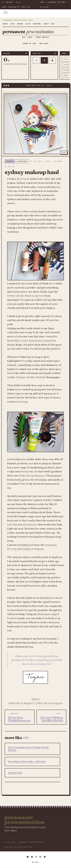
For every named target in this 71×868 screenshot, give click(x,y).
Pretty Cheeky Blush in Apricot (25, 296)
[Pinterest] (32, 857)
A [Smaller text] (36, 60)
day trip (21, 179)
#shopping (22, 161)
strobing (22, 402)
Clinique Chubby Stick (29, 377)
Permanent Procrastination (24, 820)
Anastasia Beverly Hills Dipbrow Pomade (32, 547)
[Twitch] (41, 857)
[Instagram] (36, 857)
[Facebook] (45, 857)
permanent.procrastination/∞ (18, 20)
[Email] (28, 857)
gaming (20, 24)
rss (53, 24)
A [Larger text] (52, 60)
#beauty (10, 161)
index (5, 24)
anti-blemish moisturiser (22, 524)
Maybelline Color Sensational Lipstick (30, 341)
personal (37, 24)
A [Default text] (44, 60)
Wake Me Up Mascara (32, 476)
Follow (35, 699)
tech (12, 24)
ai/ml (28, 24)
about (46, 24)
